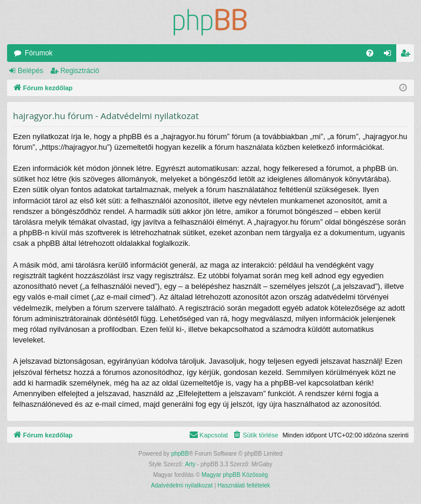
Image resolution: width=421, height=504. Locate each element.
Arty (190, 464)
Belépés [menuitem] (390, 55)
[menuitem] (370, 53)
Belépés (30, 71)
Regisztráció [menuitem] (408, 55)
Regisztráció (79, 71)
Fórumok (39, 53)
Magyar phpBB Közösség (235, 475)
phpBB (180, 454)
